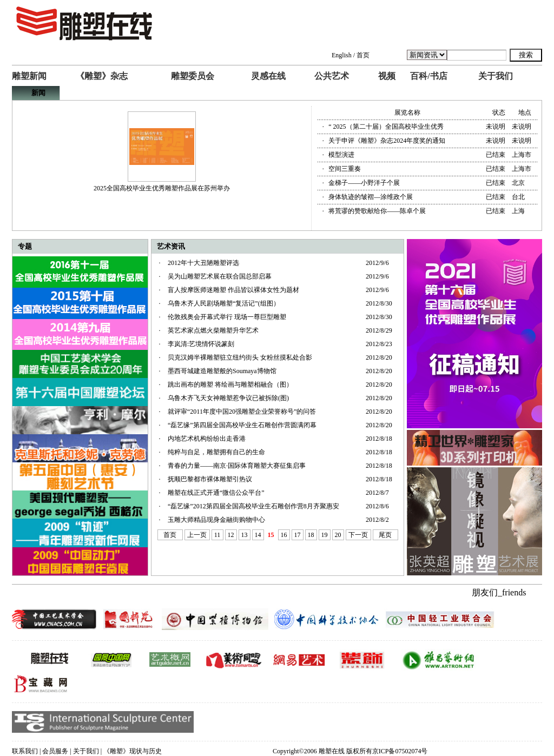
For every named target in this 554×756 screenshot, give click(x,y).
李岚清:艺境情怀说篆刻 (201, 344)
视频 (387, 76)
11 (217, 535)
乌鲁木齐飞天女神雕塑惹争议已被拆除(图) (228, 398)
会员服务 (55, 751)
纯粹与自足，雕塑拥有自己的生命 (216, 452)
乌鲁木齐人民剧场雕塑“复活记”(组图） (224, 303)
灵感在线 (268, 76)
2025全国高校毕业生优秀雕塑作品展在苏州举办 (162, 188)
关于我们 (496, 76)
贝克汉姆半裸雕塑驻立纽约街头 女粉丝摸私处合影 (240, 357)
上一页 (197, 535)
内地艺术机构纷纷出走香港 (207, 439)
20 (338, 535)
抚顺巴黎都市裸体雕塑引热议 (210, 479)
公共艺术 (332, 76)
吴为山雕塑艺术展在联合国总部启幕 (220, 276)
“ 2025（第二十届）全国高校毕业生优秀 (386, 127)
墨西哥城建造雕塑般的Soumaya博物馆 (222, 371)
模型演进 (341, 155)
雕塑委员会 (193, 76)
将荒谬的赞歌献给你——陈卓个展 (377, 211)
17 (298, 535)
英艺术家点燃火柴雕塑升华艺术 (213, 330)
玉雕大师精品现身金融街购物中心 (216, 520)
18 (311, 535)
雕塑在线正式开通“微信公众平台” (216, 493)
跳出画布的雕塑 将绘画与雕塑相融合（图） (230, 384)
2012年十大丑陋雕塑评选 (203, 263)
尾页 (385, 535)
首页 (363, 55)
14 (258, 535)
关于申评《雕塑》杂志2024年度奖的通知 (387, 141)
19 (325, 535)
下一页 (358, 535)
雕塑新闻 (29, 76)
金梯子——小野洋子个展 (364, 183)
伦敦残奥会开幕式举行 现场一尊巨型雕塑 (227, 317)
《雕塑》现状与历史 (133, 751)
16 (284, 535)
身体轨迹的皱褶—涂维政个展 (371, 197)
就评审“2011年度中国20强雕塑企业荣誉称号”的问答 (242, 412)
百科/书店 (428, 76)
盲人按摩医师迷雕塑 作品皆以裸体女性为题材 (233, 290)
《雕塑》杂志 (102, 76)
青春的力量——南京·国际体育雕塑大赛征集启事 (237, 466)
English (342, 55)
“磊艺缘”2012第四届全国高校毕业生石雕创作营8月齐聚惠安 (253, 506)
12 (231, 535)
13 (245, 535)
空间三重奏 (345, 169)
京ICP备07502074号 (400, 751)
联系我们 (25, 751)
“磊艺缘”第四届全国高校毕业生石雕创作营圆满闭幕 (242, 425)
